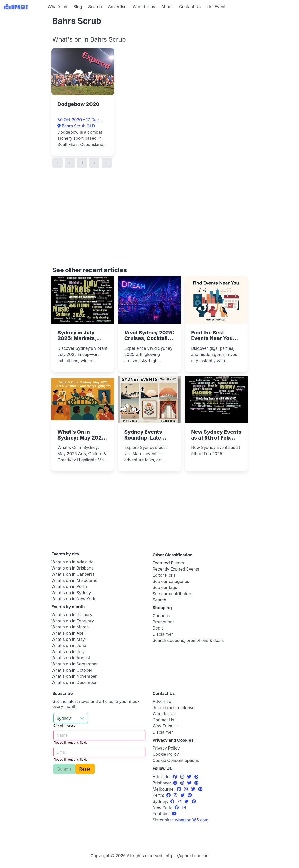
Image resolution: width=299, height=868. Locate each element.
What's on (57, 7)
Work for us (144, 7)
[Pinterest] (196, 777)
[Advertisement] (23, 45)
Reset (85, 769)
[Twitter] (190, 777)
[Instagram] (183, 777)
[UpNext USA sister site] (192, 820)
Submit (64, 769)
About (167, 7)
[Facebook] (176, 777)
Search (95, 7)
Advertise (117, 7)
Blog (78, 7)
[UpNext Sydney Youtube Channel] (174, 814)
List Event (216, 7)
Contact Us (190, 7)
